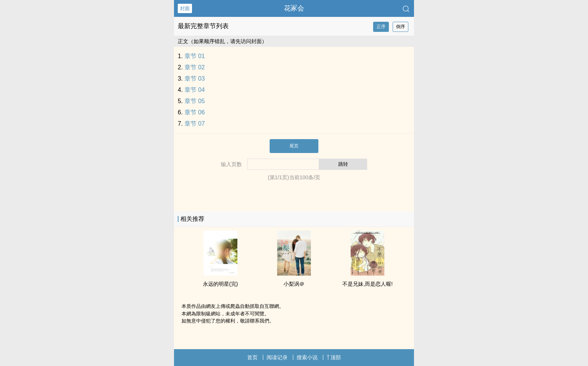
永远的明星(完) (220, 284)
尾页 (294, 146)
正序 (381, 27)
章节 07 (195, 124)
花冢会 (294, 8)
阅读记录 (277, 357)
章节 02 (195, 67)
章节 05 (195, 101)
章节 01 (195, 56)
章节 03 (195, 79)
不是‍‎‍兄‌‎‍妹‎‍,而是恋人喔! (367, 284)
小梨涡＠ (294, 284)
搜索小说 (307, 357)
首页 (252, 357)
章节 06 (195, 112)
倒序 (400, 27)
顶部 (334, 357)
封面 (185, 8)
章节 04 (195, 90)
